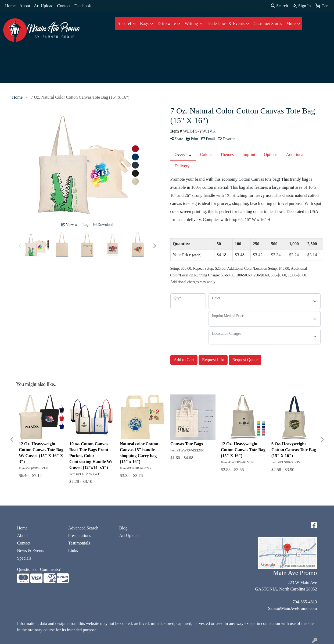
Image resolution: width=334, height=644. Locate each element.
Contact (64, 6)
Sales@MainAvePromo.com (293, 608)
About (25, 6)
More (291, 24)
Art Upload (44, 6)
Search (279, 6)
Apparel (124, 24)
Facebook (82, 6)
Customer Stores (268, 24)
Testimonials (79, 543)
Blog (123, 528)
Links (73, 551)
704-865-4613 (305, 602)
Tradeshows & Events (226, 24)
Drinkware (167, 24)
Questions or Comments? (39, 569)
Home (10, 6)
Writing (191, 24)
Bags (144, 24)
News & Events (31, 551)
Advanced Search (83, 528)
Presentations (80, 536)
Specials (24, 558)
